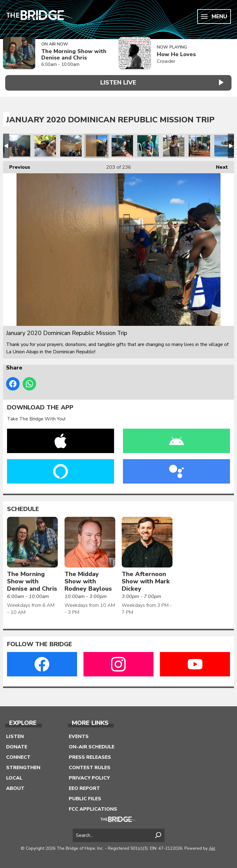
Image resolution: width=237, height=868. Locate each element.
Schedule (23, 507)
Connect (18, 755)
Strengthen (23, 766)
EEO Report (84, 787)
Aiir (212, 846)
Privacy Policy (89, 776)
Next (219, 164)
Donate (17, 745)
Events (79, 735)
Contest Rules (90, 766)
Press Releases (90, 755)
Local (14, 776)
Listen (15, 735)
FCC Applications (93, 807)
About (15, 787)
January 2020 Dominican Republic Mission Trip (20, 144)
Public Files (85, 797)
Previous (17, 164)
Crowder (166, 61)
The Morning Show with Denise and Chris (74, 54)
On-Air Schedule (92, 745)
